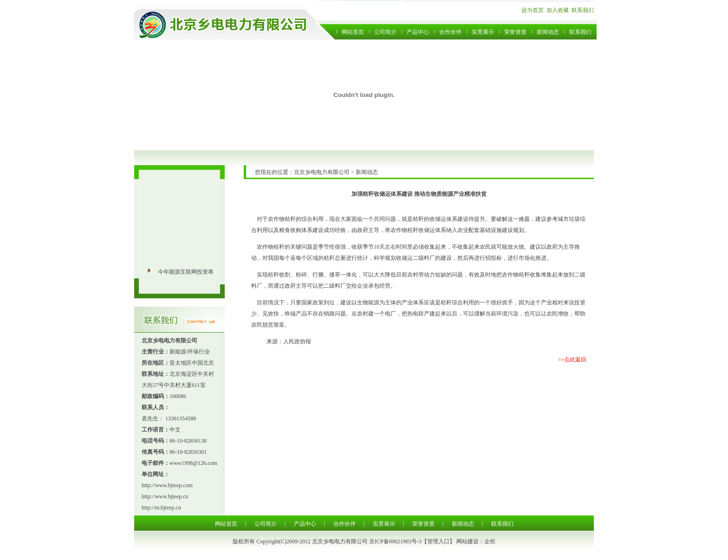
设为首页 (533, 10)
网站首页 (353, 32)
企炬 (490, 541)
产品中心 (418, 32)
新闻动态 (548, 32)
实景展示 (483, 32)
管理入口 (438, 541)
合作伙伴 (450, 32)
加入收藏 (558, 10)
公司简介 (385, 32)
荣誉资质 (515, 32)
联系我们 (583, 10)
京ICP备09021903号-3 (395, 541)
